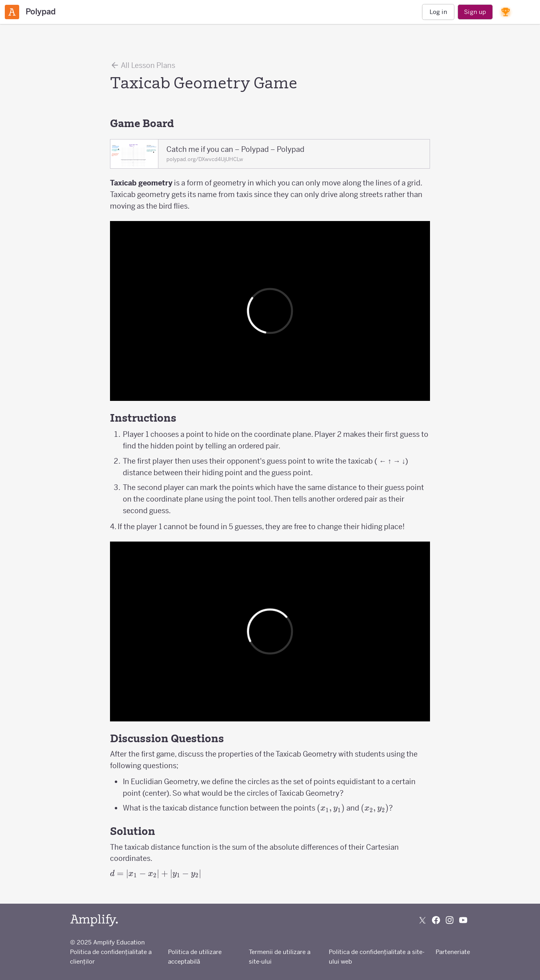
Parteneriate (453, 952)
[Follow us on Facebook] (436, 920)
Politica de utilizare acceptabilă (195, 957)
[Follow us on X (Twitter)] (422, 920)
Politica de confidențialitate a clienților (111, 957)
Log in (438, 12)
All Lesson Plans (143, 65)
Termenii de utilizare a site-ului (280, 957)
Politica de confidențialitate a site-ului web (377, 957)
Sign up (475, 12)
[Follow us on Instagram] (450, 920)
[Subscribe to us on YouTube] (463, 920)
